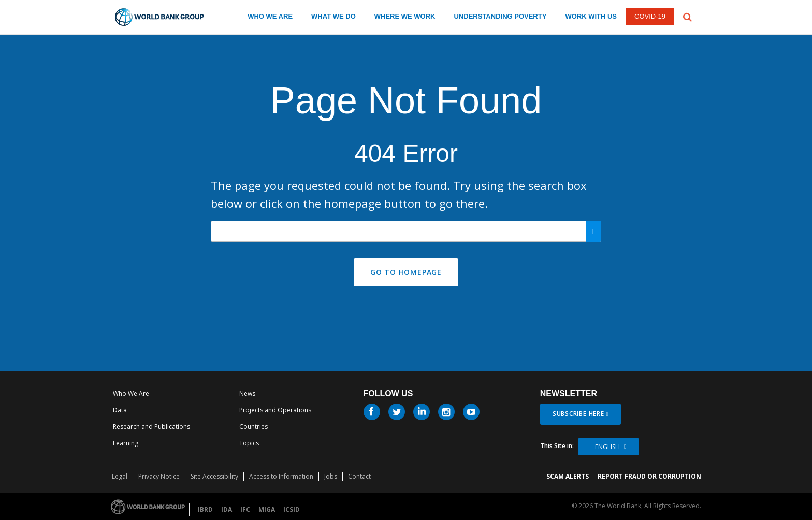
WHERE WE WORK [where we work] (405, 16)
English (607, 447)
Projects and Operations (275, 410)
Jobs (331, 476)
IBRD (205, 509)
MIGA (267, 509)
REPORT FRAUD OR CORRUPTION (649, 476)
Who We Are (131, 393)
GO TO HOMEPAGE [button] (406, 272)
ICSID (292, 509)
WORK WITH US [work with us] (591, 16)
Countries (253, 427)
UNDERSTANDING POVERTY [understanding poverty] (500, 16)
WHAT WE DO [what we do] (334, 16)
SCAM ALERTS (568, 476)
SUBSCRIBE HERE (578, 414)
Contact (359, 476)
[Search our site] (406, 231)
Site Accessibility (214, 476)
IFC (245, 509)
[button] (687, 16)
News (247, 393)
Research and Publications (151, 427)
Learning (126, 443)
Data (120, 410)
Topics (249, 443)
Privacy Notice (159, 476)
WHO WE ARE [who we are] (270, 16)
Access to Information (281, 476)
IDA (227, 509)
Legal (120, 476)
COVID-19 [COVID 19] (650, 16)
